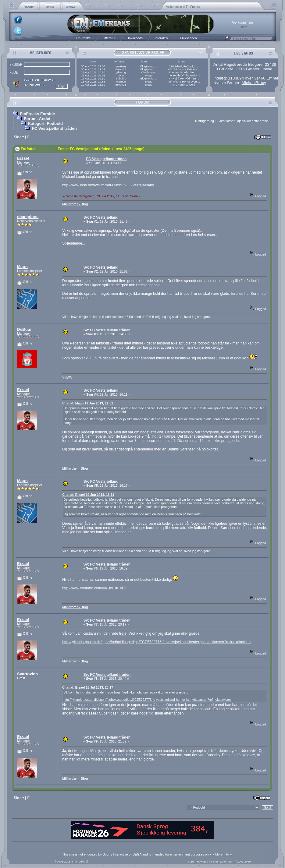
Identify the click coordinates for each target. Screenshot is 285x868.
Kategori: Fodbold (45, 123)
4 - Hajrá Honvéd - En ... (184, 79)
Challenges (149, 72)
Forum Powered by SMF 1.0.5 (207, 862)
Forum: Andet (37, 119)
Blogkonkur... (148, 66)
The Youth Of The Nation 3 (184, 76)
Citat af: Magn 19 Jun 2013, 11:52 (88, 403)
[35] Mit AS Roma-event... (184, 82)
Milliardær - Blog (75, 204)
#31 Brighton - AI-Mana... (184, 69)
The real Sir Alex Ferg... (184, 72)
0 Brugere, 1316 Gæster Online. (244, 69)
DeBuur (24, 329)
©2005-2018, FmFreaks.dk (71, 862)
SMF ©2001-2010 (240, 862)
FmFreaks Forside (37, 114)
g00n (121, 76)
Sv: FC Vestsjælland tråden (107, 330)
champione (28, 217)
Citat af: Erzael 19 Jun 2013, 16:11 (88, 495)
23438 (271, 64)
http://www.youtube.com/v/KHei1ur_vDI (94, 588)
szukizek (121, 66)
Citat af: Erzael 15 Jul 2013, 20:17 (88, 687)
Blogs (148, 76)
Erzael (23, 158)
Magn (22, 267)
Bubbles (121, 79)
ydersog (121, 72)
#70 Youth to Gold (184, 85)
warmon (121, 82)
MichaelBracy (254, 83)
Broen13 (121, 69)
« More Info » (222, 854)
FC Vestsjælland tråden (54, 128)
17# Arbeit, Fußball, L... (184, 66)
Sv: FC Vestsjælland (101, 217)
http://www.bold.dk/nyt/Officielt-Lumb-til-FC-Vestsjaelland (108, 185)
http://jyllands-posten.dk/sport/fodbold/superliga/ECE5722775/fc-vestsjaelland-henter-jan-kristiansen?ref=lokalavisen (156, 642)
